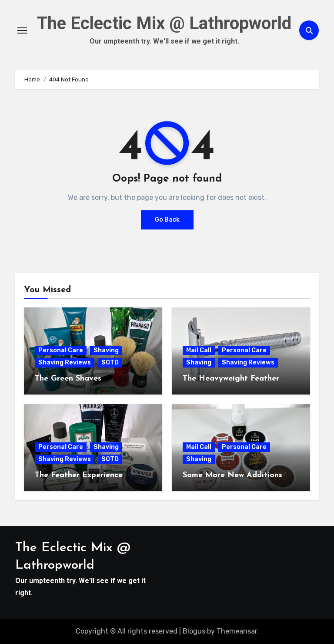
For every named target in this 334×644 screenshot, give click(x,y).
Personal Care (61, 350)
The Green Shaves (68, 379)
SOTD (110, 362)
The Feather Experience (79, 475)
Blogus (194, 631)
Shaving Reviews (65, 362)
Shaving (106, 350)
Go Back (167, 220)
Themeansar (237, 631)
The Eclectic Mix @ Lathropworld (164, 23)
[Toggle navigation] (22, 30)
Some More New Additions (232, 475)
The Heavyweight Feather (231, 379)
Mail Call (199, 350)
